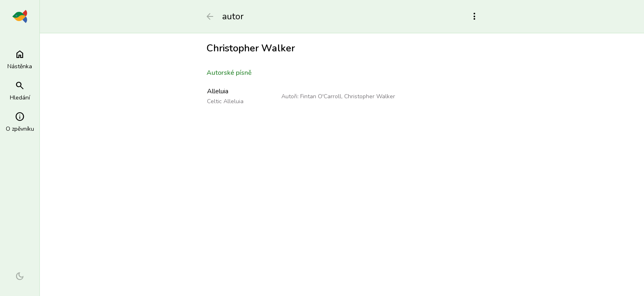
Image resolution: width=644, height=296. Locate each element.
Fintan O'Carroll (321, 96)
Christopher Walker (370, 96)
